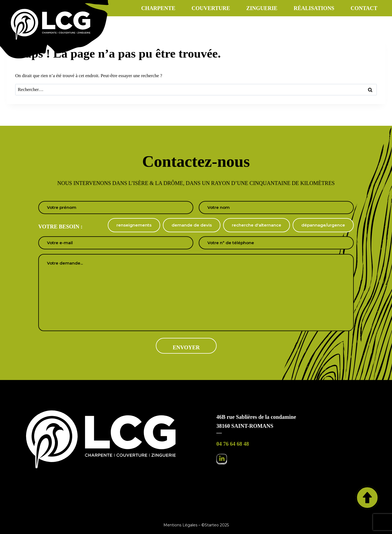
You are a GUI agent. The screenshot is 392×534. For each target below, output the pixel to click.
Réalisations (314, 8)
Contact (364, 8)
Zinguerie (262, 8)
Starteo (212, 525)
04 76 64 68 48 (233, 444)
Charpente (158, 8)
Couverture (211, 8)
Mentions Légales (180, 525)
